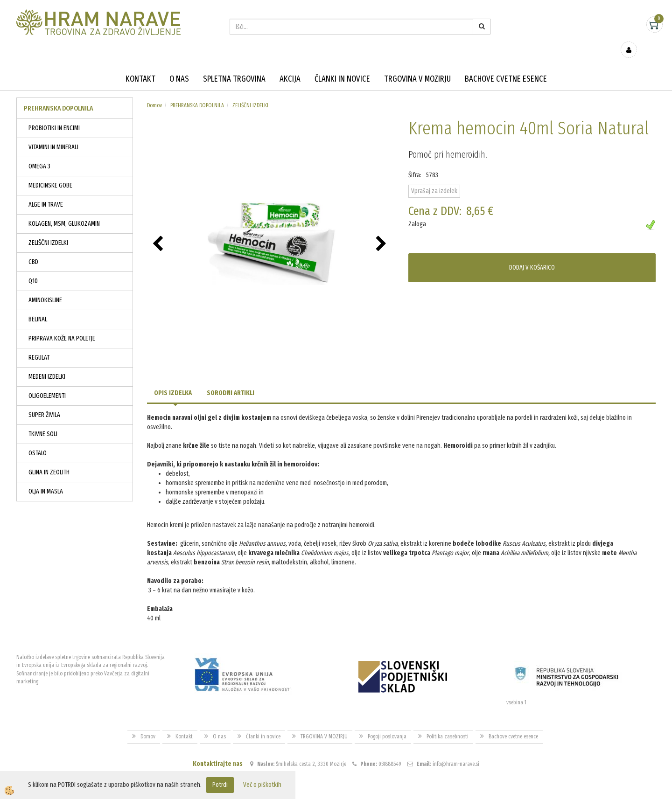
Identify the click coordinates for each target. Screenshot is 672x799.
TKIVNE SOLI (43, 420)
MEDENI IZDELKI (47, 363)
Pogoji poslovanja (387, 723)
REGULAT (39, 344)
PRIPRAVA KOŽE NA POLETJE (62, 325)
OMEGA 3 (39, 153)
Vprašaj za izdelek (434, 177)
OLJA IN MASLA (46, 478)
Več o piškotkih (262, 785)
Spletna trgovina (234, 65)
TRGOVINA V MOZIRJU (417, 65)
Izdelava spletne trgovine (326, 791)
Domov (154, 92)
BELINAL (38, 306)
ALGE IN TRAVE (46, 191)
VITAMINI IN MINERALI (53, 134)
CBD (33, 248)
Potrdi (220, 785)
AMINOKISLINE (45, 287)
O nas (179, 65)
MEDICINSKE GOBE (50, 172)
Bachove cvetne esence (506, 65)
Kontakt (140, 65)
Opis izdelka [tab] (173, 379)
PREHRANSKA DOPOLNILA (197, 92)
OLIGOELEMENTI (47, 382)
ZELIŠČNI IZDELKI (48, 229)
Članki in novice (342, 65)
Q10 (33, 267)
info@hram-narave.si (456, 750)
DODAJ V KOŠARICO (532, 254)
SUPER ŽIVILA (44, 401)
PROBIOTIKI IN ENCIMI (54, 115)
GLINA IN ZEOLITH (49, 459)
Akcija (290, 65)
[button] (382, 231)
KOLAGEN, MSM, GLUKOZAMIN (64, 210)
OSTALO (38, 440)
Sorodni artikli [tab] (231, 379)
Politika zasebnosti (448, 723)
